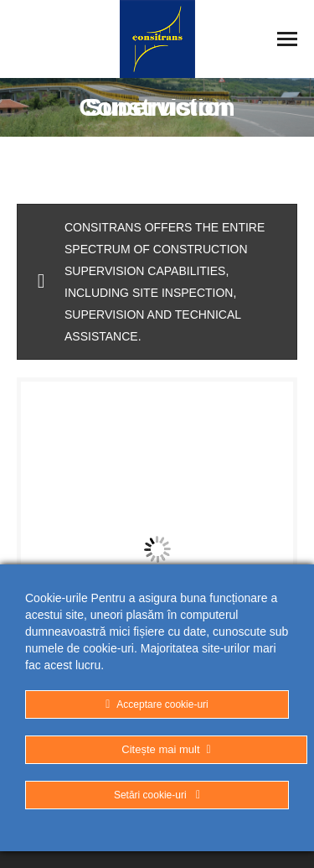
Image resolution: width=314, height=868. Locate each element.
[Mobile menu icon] (287, 39)
